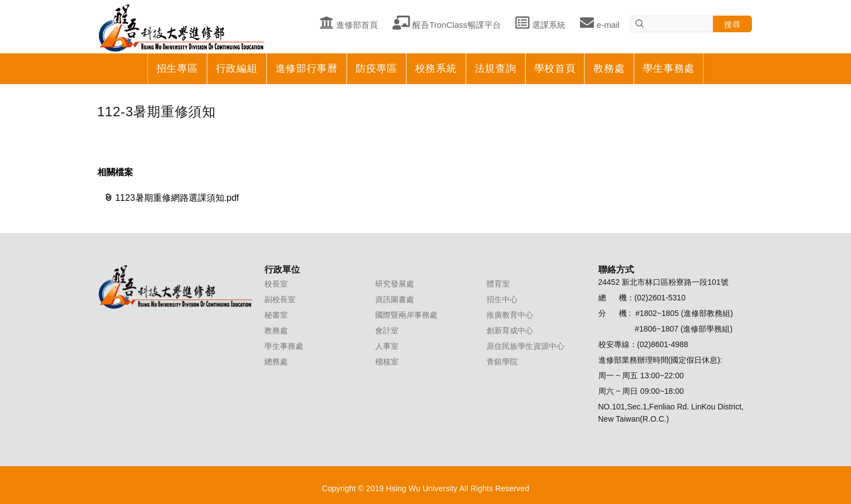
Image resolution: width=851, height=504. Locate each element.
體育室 (498, 284)
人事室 (387, 346)
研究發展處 (395, 284)
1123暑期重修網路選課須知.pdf (172, 197)
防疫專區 (377, 68)
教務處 (609, 68)
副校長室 (280, 299)
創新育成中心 (510, 330)
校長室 (276, 284)
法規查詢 (496, 68)
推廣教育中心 (510, 315)
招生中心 (502, 299)
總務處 (276, 362)
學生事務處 (669, 68)
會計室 (387, 330)
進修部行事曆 (307, 68)
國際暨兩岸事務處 (406, 315)
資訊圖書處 (395, 299)
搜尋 (732, 24)
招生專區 (177, 68)
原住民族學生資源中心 (525, 346)
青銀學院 (502, 362)
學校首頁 (555, 68)
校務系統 (436, 68)
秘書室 (276, 315)
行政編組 (237, 68)
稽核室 (387, 362)
